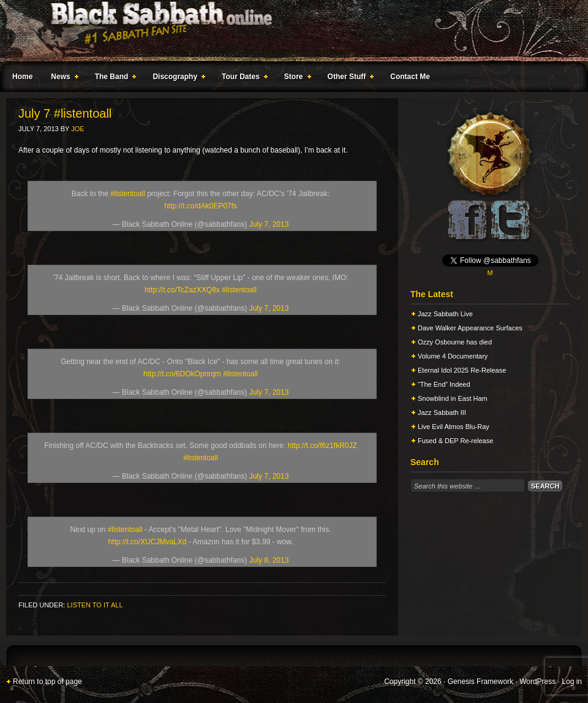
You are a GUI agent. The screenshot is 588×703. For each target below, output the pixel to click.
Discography (176, 78)
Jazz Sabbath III (442, 412)
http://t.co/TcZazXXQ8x (182, 290)
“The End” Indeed (444, 384)
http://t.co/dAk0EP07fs (201, 206)
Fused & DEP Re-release (455, 441)
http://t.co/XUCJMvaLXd (147, 542)
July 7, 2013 (269, 224)
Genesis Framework (481, 682)
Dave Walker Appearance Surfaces (470, 328)
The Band (113, 78)
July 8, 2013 (269, 560)
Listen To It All (95, 605)
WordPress (537, 682)
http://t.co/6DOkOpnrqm (182, 374)
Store (295, 78)
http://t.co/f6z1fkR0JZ (322, 446)
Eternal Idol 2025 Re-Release (462, 370)
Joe (77, 129)
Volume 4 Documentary (453, 356)
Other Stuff (349, 78)
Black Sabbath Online (288, 31)
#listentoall (128, 194)
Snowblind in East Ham (453, 398)
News (62, 78)
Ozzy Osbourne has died (455, 342)
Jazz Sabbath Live (445, 314)
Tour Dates (242, 78)
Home (22, 77)
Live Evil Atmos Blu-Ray (454, 427)
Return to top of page (47, 682)
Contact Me (410, 77)
